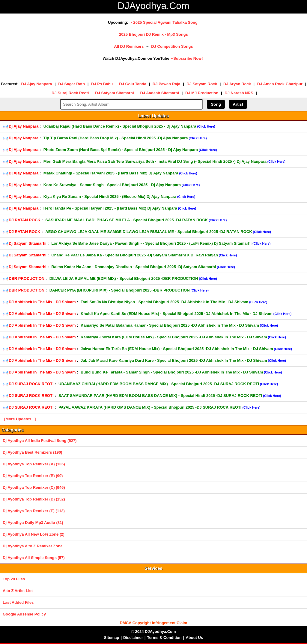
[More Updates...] (20, 419)
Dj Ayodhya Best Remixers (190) (32, 452)
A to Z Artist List (18, 591)
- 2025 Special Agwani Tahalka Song (164, 22)
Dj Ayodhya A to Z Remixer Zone (33, 546)
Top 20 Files (14, 579)
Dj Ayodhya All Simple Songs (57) (34, 558)
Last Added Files (18, 602)
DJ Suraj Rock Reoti (70, 93)
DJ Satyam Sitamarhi (114, 93)
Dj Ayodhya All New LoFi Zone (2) (34, 534)
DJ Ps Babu (102, 84)
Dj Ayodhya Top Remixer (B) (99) (33, 476)
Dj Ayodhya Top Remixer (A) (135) (34, 464)
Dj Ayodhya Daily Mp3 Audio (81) (33, 523)
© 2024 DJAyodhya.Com (153, 632)
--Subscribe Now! (187, 58)
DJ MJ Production (202, 93)
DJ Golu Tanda (133, 84)
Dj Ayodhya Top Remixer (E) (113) (34, 511)
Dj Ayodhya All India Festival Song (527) (40, 441)
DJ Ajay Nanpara (37, 84)
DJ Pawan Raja (167, 84)
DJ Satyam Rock (202, 84)
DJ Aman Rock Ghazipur (280, 84)
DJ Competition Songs (172, 46)
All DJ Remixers (129, 46)
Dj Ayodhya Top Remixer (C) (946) (34, 487)
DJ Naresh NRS (239, 93)
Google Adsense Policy (24, 614)
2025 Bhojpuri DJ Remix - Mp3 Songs (153, 34)
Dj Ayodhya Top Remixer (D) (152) (34, 499)
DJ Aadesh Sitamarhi (159, 93)
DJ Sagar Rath (72, 84)
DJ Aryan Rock (237, 84)
